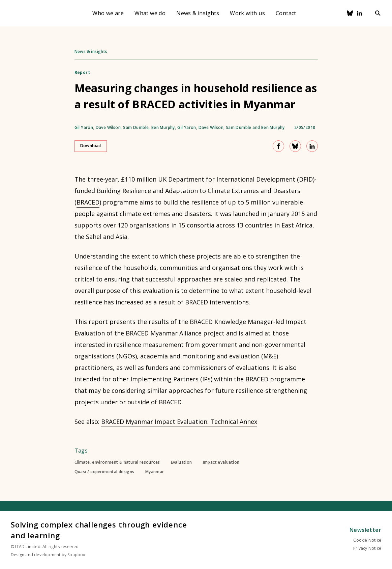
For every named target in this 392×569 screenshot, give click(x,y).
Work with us (247, 13)
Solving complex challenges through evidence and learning (99, 530)
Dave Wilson (108, 128)
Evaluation (182, 462)
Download (91, 146)
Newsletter (365, 530)
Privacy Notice (367, 548)
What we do (150, 13)
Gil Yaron (84, 128)
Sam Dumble (136, 128)
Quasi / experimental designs (104, 472)
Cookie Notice (367, 540)
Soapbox (76, 555)
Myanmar (155, 472)
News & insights (198, 13)
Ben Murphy (163, 128)
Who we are (108, 13)
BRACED (88, 202)
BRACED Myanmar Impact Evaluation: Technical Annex (179, 422)
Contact (286, 13)
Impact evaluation (221, 462)
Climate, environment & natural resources (117, 462)
